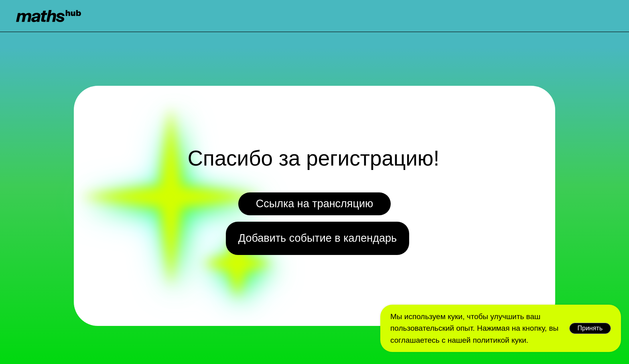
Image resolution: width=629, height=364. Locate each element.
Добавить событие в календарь (318, 238)
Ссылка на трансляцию (315, 204)
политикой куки (499, 340)
